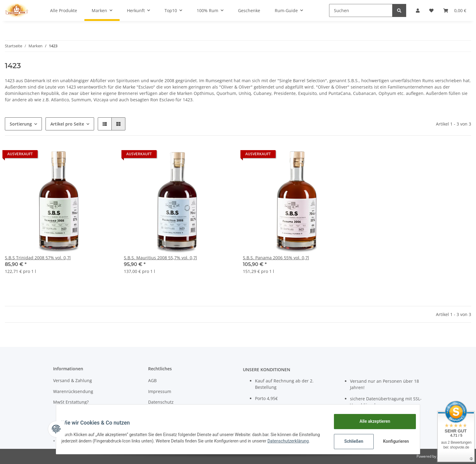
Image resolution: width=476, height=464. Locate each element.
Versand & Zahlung (73, 380)
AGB (152, 380)
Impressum (160, 391)
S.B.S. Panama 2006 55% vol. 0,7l (276, 258)
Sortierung (21, 124)
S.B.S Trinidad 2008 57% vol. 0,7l (38, 258)
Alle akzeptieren (370, 421)
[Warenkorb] (455, 10)
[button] (418, 10)
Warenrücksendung (73, 391)
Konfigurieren (392, 441)
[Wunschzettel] (431, 10)
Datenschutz (161, 402)
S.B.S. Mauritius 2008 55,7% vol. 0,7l (160, 258)
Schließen (349, 441)
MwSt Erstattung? (71, 402)
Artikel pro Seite (67, 124)
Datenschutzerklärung (87, 444)
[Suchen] (361, 10)
